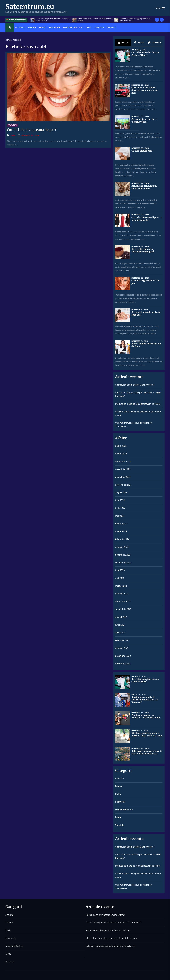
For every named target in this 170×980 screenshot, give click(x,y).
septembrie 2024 (123, 485)
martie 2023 (121, 586)
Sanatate (99, 28)
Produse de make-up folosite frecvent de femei (136, 20)
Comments (155, 43)
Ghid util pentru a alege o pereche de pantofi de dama (138, 413)
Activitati (20, 28)
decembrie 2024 (123, 461)
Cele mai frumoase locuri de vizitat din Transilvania (134, 425)
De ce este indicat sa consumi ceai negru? (143, 250)
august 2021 (121, 617)
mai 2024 (120, 516)
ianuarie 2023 (122, 594)
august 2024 (121, 493)
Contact (111, 28)
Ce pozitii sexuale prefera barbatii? (146, 313)
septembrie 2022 (123, 609)
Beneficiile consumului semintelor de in (144, 187)
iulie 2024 (120, 500)
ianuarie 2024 (122, 547)
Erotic (42, 28)
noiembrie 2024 (123, 469)
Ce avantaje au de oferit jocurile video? (144, 120)
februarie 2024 (122, 539)
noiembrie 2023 (123, 555)
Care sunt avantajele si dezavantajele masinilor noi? (145, 90)
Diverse (32, 28)
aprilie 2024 (121, 524)
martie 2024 (121, 531)
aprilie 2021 (121, 633)
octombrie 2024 (123, 477)
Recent (139, 43)
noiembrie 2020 (123, 664)
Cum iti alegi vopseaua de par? (32, 130)
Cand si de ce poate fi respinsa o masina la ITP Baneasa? (94, 20)
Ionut (13, 135)
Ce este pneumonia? (142, 151)
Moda (88, 28)
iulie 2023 (120, 570)
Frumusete (55, 28)
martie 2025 (121, 454)
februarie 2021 (122, 640)
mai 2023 (120, 578)
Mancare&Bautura (73, 28)
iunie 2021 (120, 625)
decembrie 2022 (123, 602)
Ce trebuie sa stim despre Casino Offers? (52, 20)
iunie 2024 (120, 508)
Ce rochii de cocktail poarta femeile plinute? (146, 219)
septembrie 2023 (123, 563)
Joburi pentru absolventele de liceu (146, 345)
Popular (123, 43)
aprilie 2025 (121, 446)
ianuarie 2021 (122, 648)
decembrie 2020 (123, 656)
